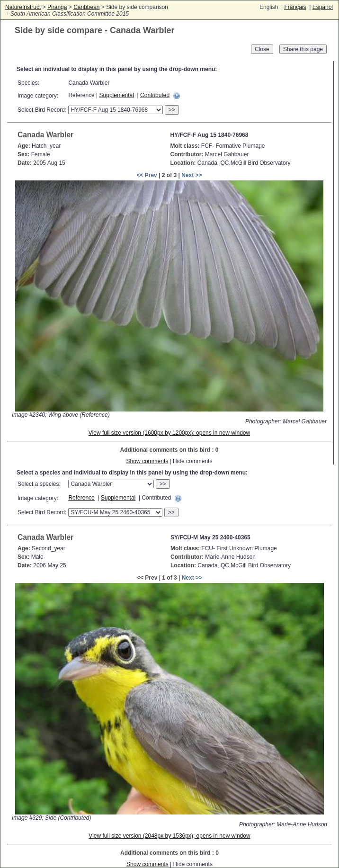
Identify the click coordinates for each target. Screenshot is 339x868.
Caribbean (86, 7)
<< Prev (147, 175)
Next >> (192, 175)
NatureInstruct (23, 7)
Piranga (57, 7)
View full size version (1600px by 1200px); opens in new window (169, 433)
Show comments (147, 461)
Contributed (155, 95)
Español (323, 7)
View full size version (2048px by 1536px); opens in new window (169, 836)
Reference (81, 498)
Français (295, 7)
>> (172, 110)
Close (262, 49)
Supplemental (117, 95)
